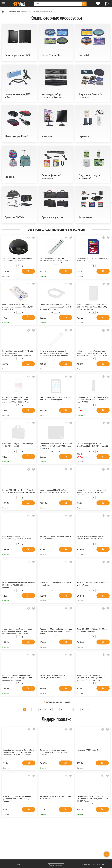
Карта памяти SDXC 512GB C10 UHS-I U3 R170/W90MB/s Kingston (55, 398)
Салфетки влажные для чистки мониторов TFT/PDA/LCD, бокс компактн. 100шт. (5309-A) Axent (16, 399)
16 (87, 710)
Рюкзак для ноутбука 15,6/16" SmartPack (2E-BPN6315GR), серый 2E (93, 445)
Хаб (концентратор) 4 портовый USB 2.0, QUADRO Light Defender (17, 259)
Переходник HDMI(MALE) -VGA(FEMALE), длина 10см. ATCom (17, 538)
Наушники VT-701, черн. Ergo (89, 750)
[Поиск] (84, 4)
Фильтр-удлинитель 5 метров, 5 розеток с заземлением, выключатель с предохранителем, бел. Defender (56, 353)
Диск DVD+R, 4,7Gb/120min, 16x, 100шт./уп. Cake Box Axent (53, 677)
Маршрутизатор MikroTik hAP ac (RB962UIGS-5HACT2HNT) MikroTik (54, 491)
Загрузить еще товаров (56, 702)
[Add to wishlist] (34, 238)
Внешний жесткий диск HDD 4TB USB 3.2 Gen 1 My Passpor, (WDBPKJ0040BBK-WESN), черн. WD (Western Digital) (18, 353)
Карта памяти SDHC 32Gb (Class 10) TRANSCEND (92, 259)
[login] (98, 4)
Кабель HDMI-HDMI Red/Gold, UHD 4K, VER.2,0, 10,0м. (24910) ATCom (93, 538)
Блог (20, 865)
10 (72, 710)
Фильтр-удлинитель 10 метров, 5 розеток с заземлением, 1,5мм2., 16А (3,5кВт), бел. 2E (18, 307)
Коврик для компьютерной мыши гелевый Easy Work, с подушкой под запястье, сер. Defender (17, 678)
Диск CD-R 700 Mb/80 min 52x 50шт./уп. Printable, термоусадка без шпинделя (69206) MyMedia (92, 678)
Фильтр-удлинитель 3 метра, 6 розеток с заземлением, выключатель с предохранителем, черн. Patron (18, 631)
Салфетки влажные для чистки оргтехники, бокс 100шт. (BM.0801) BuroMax (55, 752)
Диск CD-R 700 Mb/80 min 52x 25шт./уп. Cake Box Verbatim (92, 630)
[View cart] (107, 4)
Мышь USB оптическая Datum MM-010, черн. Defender (56, 538)
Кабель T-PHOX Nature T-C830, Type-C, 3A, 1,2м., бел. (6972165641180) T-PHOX (19, 491)
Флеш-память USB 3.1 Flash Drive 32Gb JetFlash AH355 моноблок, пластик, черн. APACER (93, 399)
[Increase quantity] (22, 266)
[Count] (19, 266)
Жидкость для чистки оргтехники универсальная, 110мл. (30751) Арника (17, 799)
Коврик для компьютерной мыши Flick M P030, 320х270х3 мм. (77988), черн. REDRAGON (56, 446)
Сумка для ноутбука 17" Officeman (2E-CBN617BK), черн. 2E (18, 445)
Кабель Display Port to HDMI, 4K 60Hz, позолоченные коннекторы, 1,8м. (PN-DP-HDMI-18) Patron (56, 307)
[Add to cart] (28, 271)
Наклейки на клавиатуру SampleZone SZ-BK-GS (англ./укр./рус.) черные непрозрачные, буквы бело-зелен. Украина (19, 752)
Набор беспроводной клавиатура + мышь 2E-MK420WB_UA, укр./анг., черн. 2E (92, 492)
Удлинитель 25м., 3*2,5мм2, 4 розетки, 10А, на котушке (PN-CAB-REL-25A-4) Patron (56, 631)
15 (82, 710)
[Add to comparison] (29, 238)
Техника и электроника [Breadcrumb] (18, 11)
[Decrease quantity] (15, 266)
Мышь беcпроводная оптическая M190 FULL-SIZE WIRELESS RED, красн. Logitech (19, 585)
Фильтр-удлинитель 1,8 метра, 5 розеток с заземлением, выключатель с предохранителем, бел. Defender (56, 260)
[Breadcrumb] (3, 11)
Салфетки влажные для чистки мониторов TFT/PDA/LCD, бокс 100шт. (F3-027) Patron (93, 799)
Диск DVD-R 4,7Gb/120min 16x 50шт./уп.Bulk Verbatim (92, 584)
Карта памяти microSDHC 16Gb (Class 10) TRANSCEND (56, 798)
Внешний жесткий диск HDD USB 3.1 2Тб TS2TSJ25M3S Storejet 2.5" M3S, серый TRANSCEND (92, 307)
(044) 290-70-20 (56, 865)
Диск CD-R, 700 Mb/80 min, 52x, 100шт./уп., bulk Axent (56, 584)
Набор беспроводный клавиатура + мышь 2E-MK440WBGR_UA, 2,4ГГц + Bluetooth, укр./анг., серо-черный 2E (92, 353)
